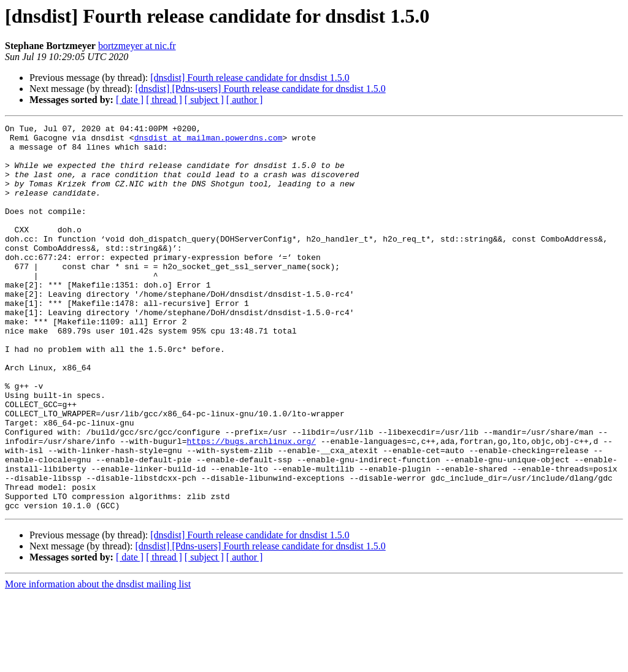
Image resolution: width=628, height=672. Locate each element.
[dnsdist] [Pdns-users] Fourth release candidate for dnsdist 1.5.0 (260, 89)
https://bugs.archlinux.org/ (251, 505)
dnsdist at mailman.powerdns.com (209, 141)
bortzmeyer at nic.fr (137, 46)
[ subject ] (204, 100)
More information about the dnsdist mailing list (98, 661)
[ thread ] (164, 100)
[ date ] (130, 100)
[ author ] (245, 100)
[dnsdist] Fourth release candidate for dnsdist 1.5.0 (250, 78)
